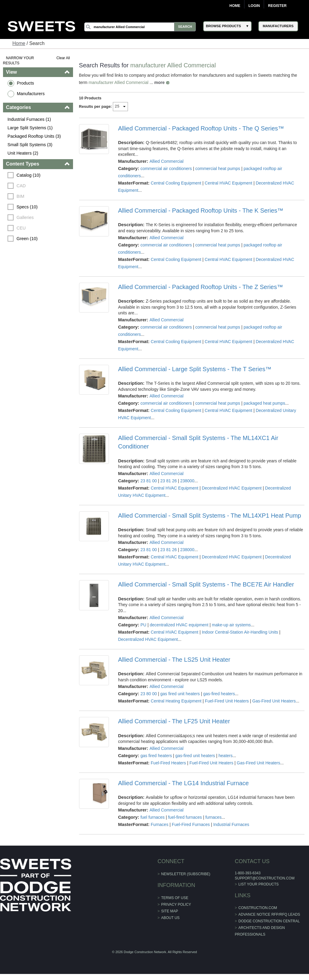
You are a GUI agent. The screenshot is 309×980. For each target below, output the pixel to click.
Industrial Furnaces (231, 824)
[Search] (141, 27)
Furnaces (160, 824)
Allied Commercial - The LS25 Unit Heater (174, 660)
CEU (21, 228)
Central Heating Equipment (176, 701)
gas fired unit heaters (180, 694)
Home (235, 6)
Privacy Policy (176, 904)
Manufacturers (31, 94)
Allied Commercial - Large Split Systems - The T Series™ (195, 369)
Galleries (25, 217)
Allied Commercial (166, 161)
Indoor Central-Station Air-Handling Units (240, 632)
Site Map (170, 911)
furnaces (214, 817)
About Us (170, 918)
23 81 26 (169, 481)
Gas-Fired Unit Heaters (274, 701)
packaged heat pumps (264, 403)
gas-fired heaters (219, 694)
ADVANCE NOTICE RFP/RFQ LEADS (269, 914)
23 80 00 (149, 694)
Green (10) (27, 239)
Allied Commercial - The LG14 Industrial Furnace (183, 783)
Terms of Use (175, 898)
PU (143, 625)
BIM (21, 196)
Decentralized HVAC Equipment (232, 488)
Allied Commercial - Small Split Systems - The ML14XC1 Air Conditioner (198, 442)
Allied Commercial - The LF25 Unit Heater (174, 721)
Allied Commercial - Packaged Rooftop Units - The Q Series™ (201, 128)
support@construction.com (265, 878)
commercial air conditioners (166, 169)
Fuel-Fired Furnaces (191, 824)
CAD (21, 186)
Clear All (63, 58)
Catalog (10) (29, 175)
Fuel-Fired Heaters (169, 763)
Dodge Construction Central (269, 921)
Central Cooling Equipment (176, 183)
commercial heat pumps (218, 169)
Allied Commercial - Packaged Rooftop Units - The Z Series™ (201, 287)
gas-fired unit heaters (195, 756)
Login (254, 6)
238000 (187, 481)
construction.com (258, 908)
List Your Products (259, 884)
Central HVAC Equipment (228, 183)
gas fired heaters (156, 756)
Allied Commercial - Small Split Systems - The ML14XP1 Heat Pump (210, 516)
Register (277, 6)
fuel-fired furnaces (185, 817)
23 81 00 (149, 481)
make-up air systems (231, 625)
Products (25, 83)
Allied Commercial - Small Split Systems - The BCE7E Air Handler (206, 584)
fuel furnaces (152, 817)
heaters (226, 756)
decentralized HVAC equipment (179, 625)
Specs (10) (27, 207)
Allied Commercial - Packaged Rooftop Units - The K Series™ (201, 210)
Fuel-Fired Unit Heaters (227, 701)
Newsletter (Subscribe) (186, 874)
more (160, 82)
